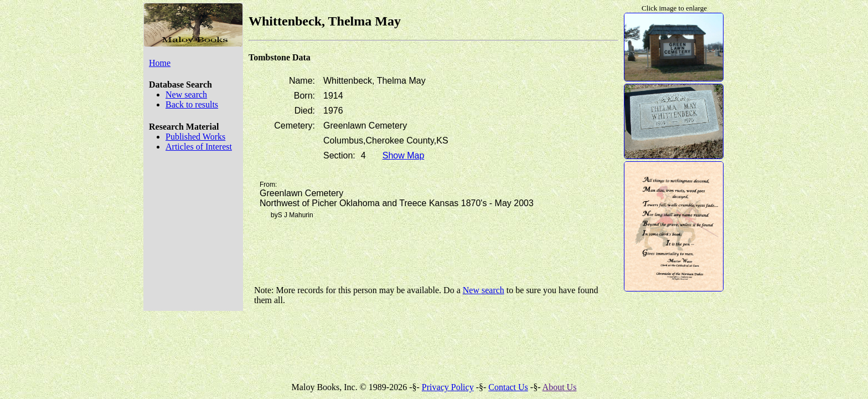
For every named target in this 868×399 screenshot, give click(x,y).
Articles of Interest (199, 147)
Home (160, 63)
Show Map (404, 155)
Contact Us (508, 387)
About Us (560, 387)
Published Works (195, 137)
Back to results (192, 104)
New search (186, 94)
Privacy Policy (448, 387)
